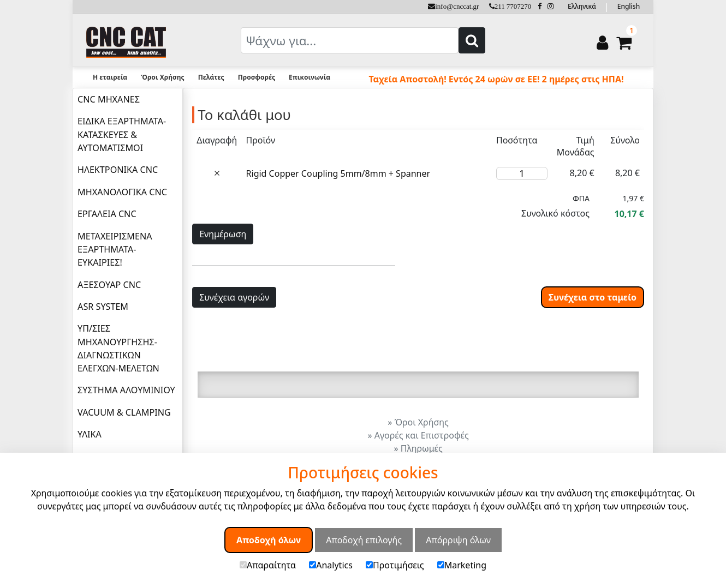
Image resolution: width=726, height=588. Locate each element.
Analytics (331, 565)
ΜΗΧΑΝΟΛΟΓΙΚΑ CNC (122, 192)
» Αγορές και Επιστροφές (418, 435)
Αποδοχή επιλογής (364, 540)
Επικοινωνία (310, 77)
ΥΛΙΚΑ (90, 434)
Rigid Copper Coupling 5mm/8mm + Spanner (338, 173)
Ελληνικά (582, 6)
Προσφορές (257, 77)
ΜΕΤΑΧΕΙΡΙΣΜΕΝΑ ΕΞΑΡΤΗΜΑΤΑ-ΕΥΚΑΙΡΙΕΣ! (115, 250)
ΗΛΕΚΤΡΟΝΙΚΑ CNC (118, 170)
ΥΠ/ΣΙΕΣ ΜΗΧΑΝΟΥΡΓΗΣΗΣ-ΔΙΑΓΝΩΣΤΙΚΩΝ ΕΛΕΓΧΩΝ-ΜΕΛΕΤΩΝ (118, 348)
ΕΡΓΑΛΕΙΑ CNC (107, 214)
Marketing (462, 565)
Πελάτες (211, 77)
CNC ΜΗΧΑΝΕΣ (109, 99)
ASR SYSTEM (103, 307)
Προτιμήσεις (395, 565)
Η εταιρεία (110, 77)
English (629, 6)
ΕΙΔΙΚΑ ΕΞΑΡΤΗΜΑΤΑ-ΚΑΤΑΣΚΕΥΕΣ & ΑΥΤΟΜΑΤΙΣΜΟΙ (122, 134)
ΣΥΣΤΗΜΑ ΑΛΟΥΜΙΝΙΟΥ (126, 390)
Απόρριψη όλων (458, 540)
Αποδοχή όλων (269, 540)
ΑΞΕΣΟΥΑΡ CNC (109, 285)
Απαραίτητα (268, 565)
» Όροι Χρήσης (418, 422)
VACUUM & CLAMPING (124, 412)
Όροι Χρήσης (162, 77)
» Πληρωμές (418, 448)
